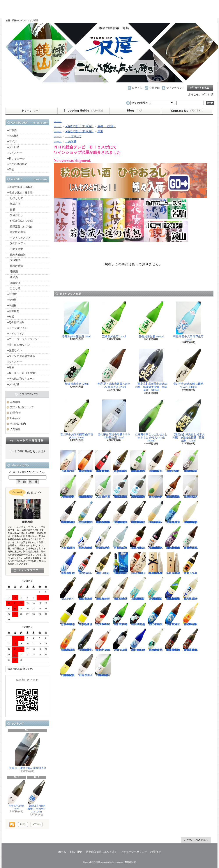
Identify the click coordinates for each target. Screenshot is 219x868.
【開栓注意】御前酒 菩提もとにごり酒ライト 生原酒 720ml (138, 589)
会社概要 (15, 402)
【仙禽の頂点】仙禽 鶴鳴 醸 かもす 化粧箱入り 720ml (155, 563)
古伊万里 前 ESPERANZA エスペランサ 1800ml (103, 614)
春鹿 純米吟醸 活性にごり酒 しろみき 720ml (173, 461)
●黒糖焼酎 (13, 311)
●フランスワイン (17, 328)
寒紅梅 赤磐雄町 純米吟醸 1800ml (103, 589)
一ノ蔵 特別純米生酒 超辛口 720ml (138, 614)
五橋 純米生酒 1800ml (151, 320)
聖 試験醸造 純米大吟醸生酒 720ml (103, 538)
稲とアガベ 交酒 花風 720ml (85, 563)
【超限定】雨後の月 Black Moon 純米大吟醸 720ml (68, 487)
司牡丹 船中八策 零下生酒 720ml (188, 321)
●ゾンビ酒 (13, 147)
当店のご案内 (18, 424)
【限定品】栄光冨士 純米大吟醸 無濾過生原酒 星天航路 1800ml (138, 487)
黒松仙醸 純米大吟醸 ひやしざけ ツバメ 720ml (68, 563)
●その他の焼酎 (16, 322)
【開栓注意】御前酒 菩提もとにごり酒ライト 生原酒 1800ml (155, 589)
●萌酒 (11, 170)
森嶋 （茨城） (107, 126)
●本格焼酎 (13, 136)
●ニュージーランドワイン (22, 339)
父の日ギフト (16, 243)
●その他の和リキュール (21, 379)
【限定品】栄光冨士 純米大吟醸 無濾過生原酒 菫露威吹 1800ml (151, 370)
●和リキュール (16, 159)
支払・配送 (76, 852)
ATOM (36, 824)
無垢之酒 (14, 204)
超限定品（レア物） (20, 227)
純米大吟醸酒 (16, 255)
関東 (100, 131)
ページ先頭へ (196, 840)
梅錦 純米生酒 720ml (77, 367)
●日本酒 (12, 130)
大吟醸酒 (14, 260)
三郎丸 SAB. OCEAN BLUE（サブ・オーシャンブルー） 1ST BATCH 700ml (120, 563)
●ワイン (12, 141)
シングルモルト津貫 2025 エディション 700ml (138, 563)
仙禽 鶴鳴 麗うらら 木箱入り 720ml (173, 563)
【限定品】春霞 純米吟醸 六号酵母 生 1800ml (85, 461)
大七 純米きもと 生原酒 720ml (103, 487)
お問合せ (187, 111)
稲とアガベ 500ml (68, 589)
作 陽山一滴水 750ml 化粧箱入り (27, 751)
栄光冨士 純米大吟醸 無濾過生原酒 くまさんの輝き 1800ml (173, 640)
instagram (135, 111)
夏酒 (11, 209)
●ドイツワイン (16, 334)
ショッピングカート (200, 88)
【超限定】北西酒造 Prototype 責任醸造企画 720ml (68, 666)
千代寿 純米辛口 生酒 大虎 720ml (173, 614)
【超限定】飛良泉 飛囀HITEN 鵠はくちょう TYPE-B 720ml (138, 512)
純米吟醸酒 (15, 266)
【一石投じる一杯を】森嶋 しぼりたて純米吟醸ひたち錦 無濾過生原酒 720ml (103, 461)
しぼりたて (15, 198)
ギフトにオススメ (19, 238)
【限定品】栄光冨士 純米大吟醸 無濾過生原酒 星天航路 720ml (121, 487)
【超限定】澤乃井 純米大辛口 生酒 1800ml (173, 512)
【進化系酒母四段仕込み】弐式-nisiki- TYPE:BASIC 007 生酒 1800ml (155, 538)
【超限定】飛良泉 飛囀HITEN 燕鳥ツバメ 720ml (37, 797)
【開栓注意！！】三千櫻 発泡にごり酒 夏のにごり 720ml (85, 512)
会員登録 (154, 88)
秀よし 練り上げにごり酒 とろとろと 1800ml (68, 461)
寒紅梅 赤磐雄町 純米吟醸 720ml (120, 589)
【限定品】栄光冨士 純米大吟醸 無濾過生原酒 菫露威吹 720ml (188, 421)
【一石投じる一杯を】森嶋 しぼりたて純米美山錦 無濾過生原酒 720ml (138, 461)
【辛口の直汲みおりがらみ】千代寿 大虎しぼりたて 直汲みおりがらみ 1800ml (173, 538)
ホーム (31, 111)
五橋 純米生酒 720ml (114, 320)
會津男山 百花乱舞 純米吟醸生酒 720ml (68, 640)
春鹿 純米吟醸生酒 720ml (77, 320)
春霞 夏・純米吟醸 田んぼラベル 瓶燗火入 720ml (114, 369)
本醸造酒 (14, 283)
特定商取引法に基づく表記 (102, 852)
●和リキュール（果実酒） (22, 373)
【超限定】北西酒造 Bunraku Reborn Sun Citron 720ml (155, 512)
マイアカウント (175, 88)
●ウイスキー (15, 153)
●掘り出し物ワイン (19, 345)
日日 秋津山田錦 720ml (16, 795)
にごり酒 (14, 288)
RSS (23, 824)
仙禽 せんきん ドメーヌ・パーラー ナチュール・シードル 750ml (155, 487)
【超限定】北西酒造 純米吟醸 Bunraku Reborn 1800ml (155, 461)
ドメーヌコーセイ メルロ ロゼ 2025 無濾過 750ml (103, 640)
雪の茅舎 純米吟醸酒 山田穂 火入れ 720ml (77, 419)
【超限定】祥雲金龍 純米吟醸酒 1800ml (103, 666)
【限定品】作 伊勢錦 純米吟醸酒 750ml (85, 640)
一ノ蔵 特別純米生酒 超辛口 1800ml (120, 614)
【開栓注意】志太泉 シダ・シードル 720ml (120, 538)
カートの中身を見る (27, 440)
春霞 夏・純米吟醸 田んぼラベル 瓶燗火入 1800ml (191, 538)
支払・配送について (83, 111)
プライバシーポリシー (134, 852)
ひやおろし (15, 215)
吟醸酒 (12, 272)
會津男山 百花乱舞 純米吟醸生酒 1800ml (191, 614)
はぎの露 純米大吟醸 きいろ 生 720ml (85, 614)
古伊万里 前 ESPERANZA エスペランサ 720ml (138, 538)
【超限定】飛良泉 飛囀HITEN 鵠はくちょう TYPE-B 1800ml (120, 512)
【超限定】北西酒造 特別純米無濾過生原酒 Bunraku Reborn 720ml (85, 487)
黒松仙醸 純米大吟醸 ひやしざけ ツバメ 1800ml (138, 640)
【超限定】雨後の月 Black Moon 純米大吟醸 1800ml (191, 461)
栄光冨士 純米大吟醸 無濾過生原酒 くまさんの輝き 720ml (191, 640)
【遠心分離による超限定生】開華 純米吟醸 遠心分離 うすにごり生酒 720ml (173, 589)
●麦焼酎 (12, 300)
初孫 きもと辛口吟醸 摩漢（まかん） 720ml (85, 589)
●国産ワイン (15, 350)
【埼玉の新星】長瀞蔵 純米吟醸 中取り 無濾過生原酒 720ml (103, 512)
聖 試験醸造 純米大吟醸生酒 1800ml (85, 538)
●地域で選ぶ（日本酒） (21, 193)
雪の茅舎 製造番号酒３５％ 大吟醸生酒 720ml (114, 419)
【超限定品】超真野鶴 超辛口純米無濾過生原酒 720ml (173, 487)
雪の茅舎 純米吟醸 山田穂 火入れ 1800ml (188, 369)
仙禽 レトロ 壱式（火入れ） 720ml (191, 563)
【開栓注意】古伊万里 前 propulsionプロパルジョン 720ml (120, 461)
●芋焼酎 (12, 294)
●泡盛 (11, 317)
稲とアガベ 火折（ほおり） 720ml (103, 563)
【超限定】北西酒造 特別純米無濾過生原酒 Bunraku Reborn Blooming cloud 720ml (191, 512)
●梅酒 (11, 367)
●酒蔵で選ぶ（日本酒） (21, 187)
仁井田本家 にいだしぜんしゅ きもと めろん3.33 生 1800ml (151, 421)
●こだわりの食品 (17, 164)
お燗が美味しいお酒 (20, 221)
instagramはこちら (27, 570)
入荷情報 (15, 429)
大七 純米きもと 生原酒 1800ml (68, 538)
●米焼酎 (12, 305)
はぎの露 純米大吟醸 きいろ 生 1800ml (68, 614)
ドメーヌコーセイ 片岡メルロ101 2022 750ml (120, 640)
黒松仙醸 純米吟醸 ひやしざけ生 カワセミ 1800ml (155, 640)
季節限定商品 (16, 232)
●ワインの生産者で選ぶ (21, 356)
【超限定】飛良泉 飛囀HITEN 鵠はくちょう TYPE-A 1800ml (68, 512)
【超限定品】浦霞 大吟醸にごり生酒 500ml (191, 487)
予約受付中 (15, 249)
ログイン (137, 88)
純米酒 (12, 277)
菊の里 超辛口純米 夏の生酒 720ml (191, 589)
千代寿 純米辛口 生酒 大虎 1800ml (155, 614)
